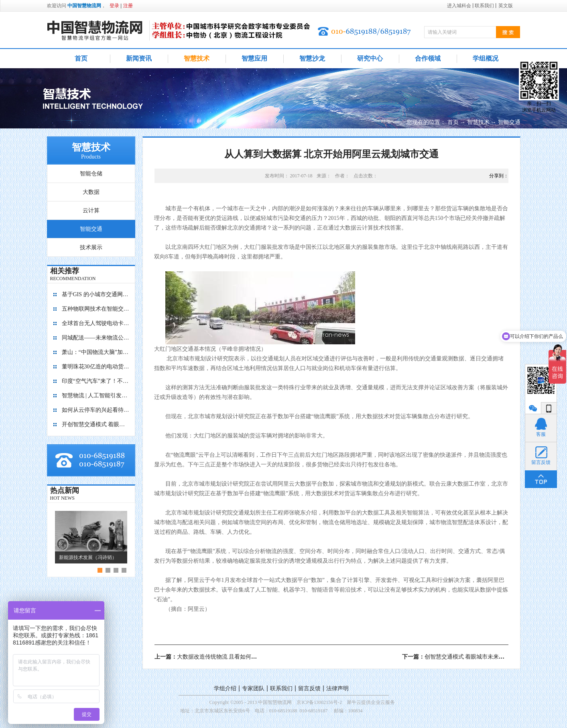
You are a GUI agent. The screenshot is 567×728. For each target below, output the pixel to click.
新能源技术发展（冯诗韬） (88, 557)
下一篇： (456, 657)
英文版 (506, 6)
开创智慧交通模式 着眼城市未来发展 (96, 424)
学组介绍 (225, 688)
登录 (114, 6)
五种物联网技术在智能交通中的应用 (96, 309)
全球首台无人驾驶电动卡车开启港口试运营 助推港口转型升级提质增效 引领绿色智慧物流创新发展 (96, 323)
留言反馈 (309, 688)
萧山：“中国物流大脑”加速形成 (96, 352)
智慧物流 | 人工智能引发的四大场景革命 (96, 396)
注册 (128, 6)
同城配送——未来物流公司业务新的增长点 (96, 338)
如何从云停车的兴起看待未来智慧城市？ (96, 410)
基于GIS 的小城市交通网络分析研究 (96, 294)
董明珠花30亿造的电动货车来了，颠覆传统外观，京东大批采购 (96, 367)
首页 (81, 58)
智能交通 (509, 122)
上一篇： (222, 657)
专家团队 (253, 688)
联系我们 (281, 688)
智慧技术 (478, 122)
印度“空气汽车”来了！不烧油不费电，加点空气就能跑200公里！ (96, 381)
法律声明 (337, 688)
